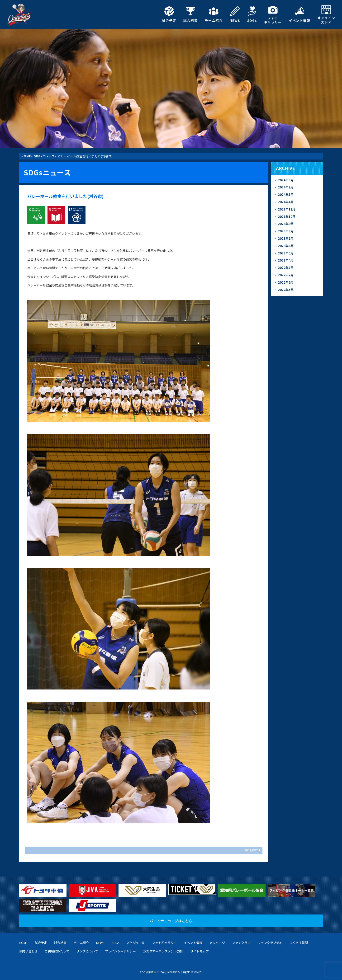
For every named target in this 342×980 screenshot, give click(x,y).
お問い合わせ (28, 951)
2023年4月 (286, 260)
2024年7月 (286, 187)
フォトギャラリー (273, 15)
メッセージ (217, 943)
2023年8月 (286, 231)
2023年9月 (286, 224)
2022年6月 (286, 282)
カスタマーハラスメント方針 (163, 951)
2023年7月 (286, 238)
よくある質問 (299, 943)
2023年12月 (287, 209)
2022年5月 (286, 290)
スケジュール (136, 943)
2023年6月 (286, 246)
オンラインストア (326, 15)
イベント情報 (299, 14)
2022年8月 (286, 268)
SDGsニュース (44, 156)
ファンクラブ (241, 943)
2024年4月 (286, 202)
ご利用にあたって (57, 951)
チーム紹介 (214, 14)
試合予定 (169, 14)
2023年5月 (286, 253)
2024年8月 (286, 180)
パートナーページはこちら (171, 921)
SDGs (252, 14)
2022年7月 (286, 275)
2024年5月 (286, 195)
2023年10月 (287, 217)
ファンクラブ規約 (270, 943)
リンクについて (87, 951)
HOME (26, 156)
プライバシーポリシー (120, 951)
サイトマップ (199, 951)
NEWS (235, 14)
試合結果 (190, 14)
